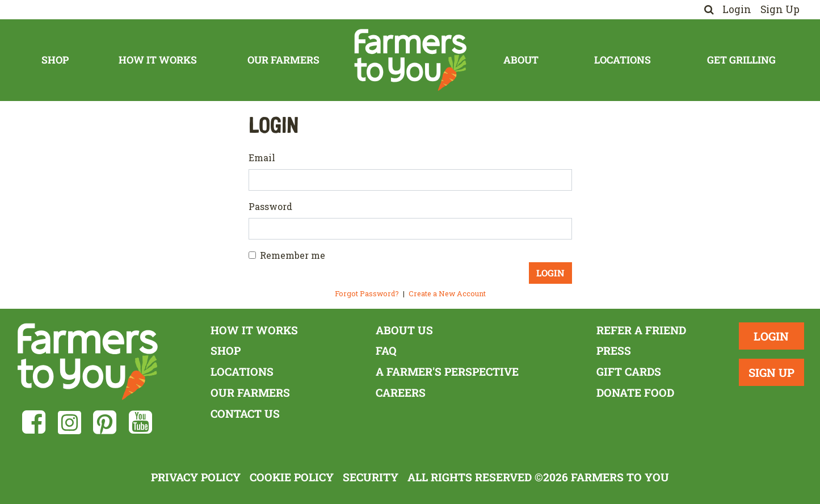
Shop (55, 60)
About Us (404, 330)
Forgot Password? (367, 293)
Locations (623, 60)
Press (614, 350)
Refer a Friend (641, 330)
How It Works (158, 60)
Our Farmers (283, 60)
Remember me (293, 255)
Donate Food (635, 392)
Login (737, 9)
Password (270, 206)
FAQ (386, 350)
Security (371, 477)
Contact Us (245, 413)
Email (262, 157)
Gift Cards (629, 371)
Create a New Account (447, 293)
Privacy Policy (196, 477)
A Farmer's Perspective (447, 371)
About (521, 60)
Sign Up (780, 9)
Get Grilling (741, 60)
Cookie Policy (292, 477)
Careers (401, 392)
